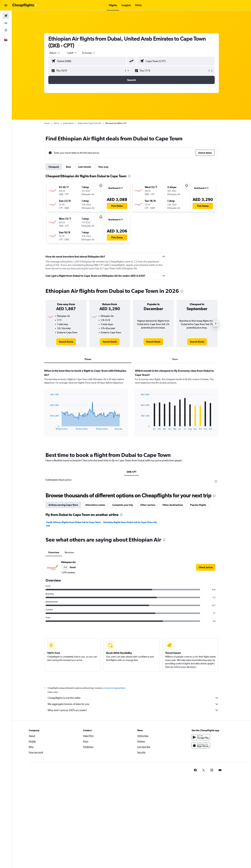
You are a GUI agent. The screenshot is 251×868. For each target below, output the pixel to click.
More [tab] (175, 359)
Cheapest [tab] (54, 167)
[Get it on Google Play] (201, 737)
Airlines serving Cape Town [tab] (63, 505)
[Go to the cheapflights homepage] (25, 5)
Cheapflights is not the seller (133, 698)
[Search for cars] (6, 23)
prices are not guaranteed (114, 688)
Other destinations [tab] (173, 505)
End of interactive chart (48, 427)
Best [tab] (68, 167)
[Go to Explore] (6, 30)
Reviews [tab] (69, 552)
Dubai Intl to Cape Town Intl (89, 123)
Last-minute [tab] (85, 167)
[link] (66, 342)
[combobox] (55, 53)
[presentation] (129, 176)
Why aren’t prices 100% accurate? (133, 710)
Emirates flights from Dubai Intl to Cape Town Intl (130, 522)
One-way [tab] (103, 167)
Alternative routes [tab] (95, 505)
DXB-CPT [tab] (131, 472)
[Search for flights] (6, 16)
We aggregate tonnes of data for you (133, 704)
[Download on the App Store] (201, 745)
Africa (56, 123)
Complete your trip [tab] (123, 505)
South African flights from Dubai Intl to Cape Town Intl (74, 524)
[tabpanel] (131, 406)
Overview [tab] (54, 552)
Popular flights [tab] (198, 505)
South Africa (68, 123)
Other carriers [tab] (148, 505)
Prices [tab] (88, 359)
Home (47, 123)
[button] (6, 5)
